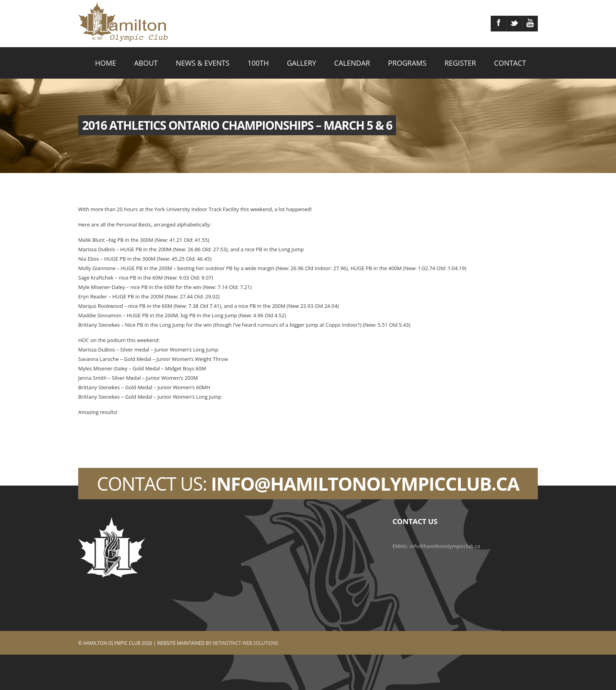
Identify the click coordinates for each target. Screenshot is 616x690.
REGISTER (460, 63)
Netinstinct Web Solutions (246, 643)
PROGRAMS (407, 63)
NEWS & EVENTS (203, 63)
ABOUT (146, 63)
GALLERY (301, 63)
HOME (105, 63)
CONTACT (510, 63)
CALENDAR (352, 63)
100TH (258, 63)
